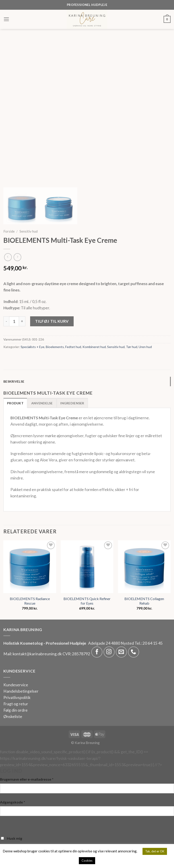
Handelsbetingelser (21, 691)
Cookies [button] (87, 861)
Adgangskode (13, 802)
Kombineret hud (94, 347)
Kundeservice (16, 685)
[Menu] (6, 19)
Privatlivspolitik (17, 697)
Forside (9, 231)
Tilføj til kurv (52, 321)
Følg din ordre (16, 710)
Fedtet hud (73, 347)
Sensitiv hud (29, 231)
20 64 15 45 (153, 643)
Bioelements (55, 347)
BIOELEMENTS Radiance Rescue (30, 601)
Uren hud (145, 347)
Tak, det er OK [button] (155, 851)
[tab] (87, 382)
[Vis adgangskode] (5, 825)
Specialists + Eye (33, 347)
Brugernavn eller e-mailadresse (27, 779)
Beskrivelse (14, 381)
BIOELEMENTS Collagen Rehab (144, 601)
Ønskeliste (13, 717)
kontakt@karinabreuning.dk (38, 654)
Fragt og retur (16, 704)
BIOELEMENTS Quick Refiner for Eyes (87, 601)
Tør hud (132, 347)
